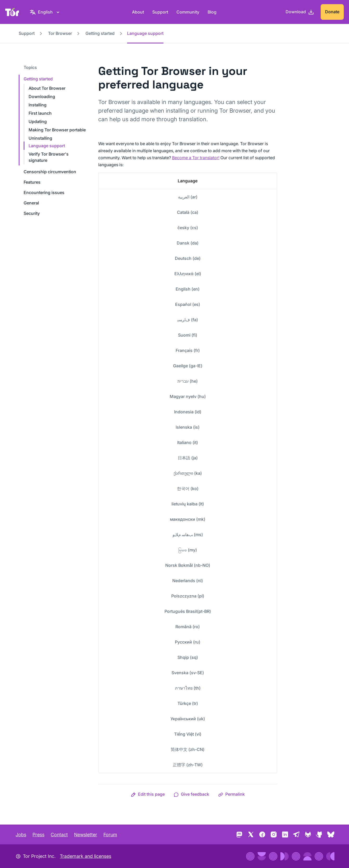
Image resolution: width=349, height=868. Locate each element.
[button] (148, 794)
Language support (47, 146)
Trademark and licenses (85, 856)
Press (38, 835)
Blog (212, 12)
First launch (40, 113)
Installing (38, 105)
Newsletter (86, 835)
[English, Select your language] (45, 12)
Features (32, 182)
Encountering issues (44, 192)
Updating (38, 121)
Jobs (21, 835)
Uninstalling (40, 138)
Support (160, 12)
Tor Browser (60, 33)
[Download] (300, 12)
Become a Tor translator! (196, 158)
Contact (59, 835)
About (138, 12)
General (31, 203)
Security (32, 213)
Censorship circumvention (50, 172)
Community (188, 12)
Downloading (42, 97)
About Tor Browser (47, 88)
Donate (332, 12)
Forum (110, 835)
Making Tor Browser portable (57, 130)
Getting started (100, 33)
